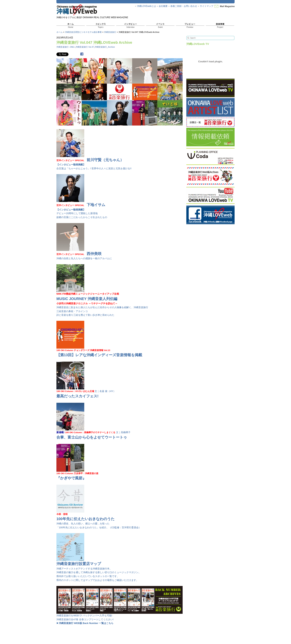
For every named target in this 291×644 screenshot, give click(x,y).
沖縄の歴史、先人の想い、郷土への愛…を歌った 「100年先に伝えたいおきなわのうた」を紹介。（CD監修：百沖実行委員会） (99, 520)
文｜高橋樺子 (93, 434)
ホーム (59, 32)
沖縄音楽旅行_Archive (105, 47)
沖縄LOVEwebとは (146, 6)
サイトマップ (207, 6)
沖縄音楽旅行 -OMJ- (66, 47)
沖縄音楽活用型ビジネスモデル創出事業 (83, 32)
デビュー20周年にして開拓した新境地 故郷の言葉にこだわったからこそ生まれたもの (82, 209)
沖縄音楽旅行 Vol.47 (85, 47)
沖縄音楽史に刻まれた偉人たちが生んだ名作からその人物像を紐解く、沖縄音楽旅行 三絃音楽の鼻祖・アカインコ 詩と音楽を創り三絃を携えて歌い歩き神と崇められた (102, 303)
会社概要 (163, 6)
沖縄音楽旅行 (110, 32)
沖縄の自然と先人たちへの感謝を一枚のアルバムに (84, 254)
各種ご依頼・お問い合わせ (184, 6)
